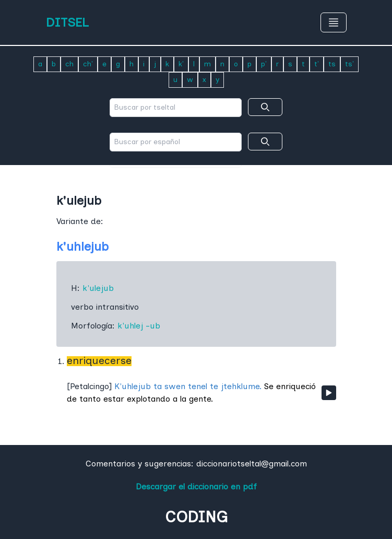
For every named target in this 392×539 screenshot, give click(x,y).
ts (332, 64)
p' (264, 64)
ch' (88, 64)
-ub (153, 326)
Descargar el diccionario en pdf (196, 487)
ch (69, 64)
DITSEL (67, 22)
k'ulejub (98, 288)
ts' (349, 64)
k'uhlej (130, 326)
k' (181, 64)
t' (317, 64)
